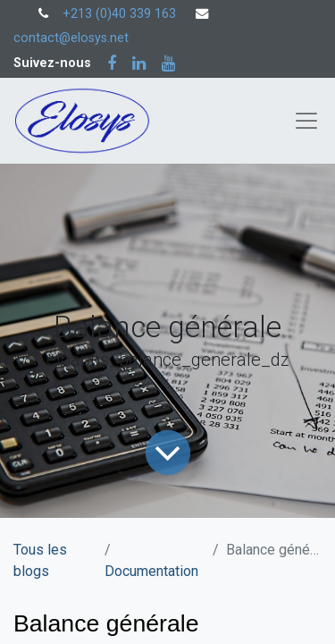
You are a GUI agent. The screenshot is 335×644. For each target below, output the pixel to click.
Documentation (151, 571)
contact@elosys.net (71, 38)
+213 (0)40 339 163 (119, 14)
